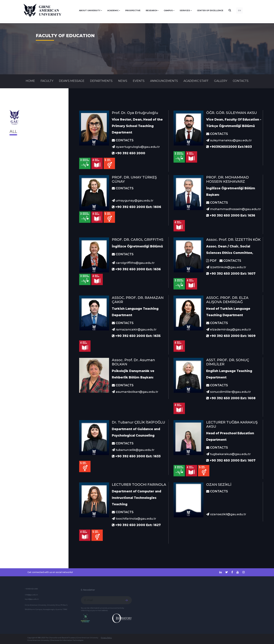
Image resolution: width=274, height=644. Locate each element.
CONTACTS (241, 81)
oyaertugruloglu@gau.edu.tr (136, 147)
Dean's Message (72, 81)
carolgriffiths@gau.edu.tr (133, 263)
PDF (211, 261)
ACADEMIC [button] (113, 10)
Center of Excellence (210, 10)
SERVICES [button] (185, 10)
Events (139, 81)
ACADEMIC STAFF (196, 81)
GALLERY (221, 81)
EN (239, 10)
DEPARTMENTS (101, 81)
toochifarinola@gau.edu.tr (134, 518)
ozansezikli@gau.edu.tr (226, 514)
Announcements (164, 81)
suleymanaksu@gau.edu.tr (229, 140)
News (123, 81)
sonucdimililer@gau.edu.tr (229, 392)
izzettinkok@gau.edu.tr (226, 267)
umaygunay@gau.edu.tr (133, 200)
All (13, 131)
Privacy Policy (106, 638)
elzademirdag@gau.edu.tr (229, 329)
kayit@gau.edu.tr (32, 599)
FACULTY (47, 81)
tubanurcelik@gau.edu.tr (133, 450)
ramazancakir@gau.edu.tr (134, 329)
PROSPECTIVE (133, 10)
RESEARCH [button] (151, 10)
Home (30, 81)
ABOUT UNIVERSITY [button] (90, 10)
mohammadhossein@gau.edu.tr (234, 209)
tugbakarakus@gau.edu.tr (228, 454)
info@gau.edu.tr (31, 595)
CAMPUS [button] (168, 10)
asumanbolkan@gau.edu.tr (135, 392)
